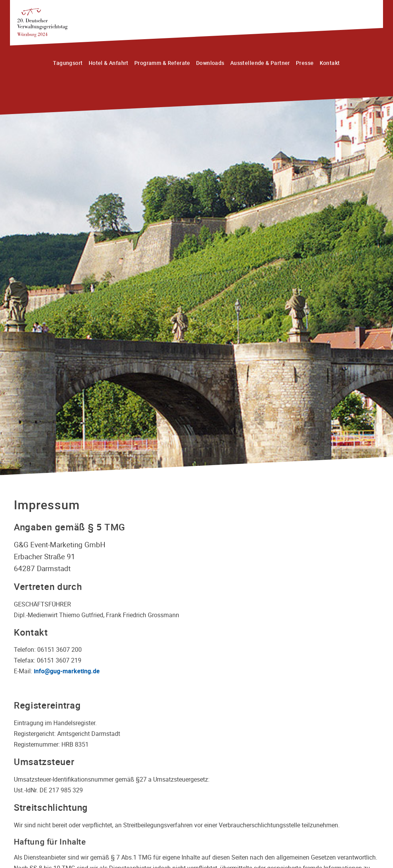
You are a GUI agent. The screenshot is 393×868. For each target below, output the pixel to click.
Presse (305, 63)
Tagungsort (68, 63)
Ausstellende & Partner (260, 63)
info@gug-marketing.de (67, 671)
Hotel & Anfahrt (109, 63)
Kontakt (330, 63)
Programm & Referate (162, 63)
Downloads (210, 63)
